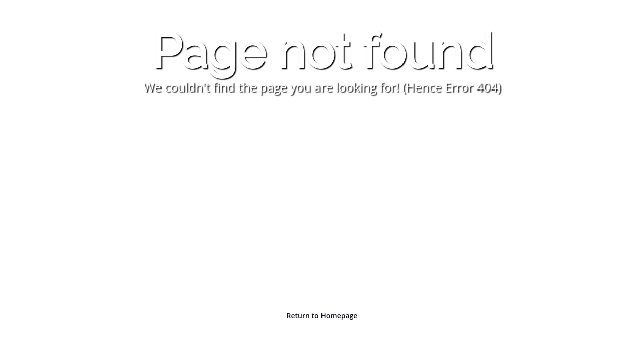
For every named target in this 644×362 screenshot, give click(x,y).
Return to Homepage (322, 315)
